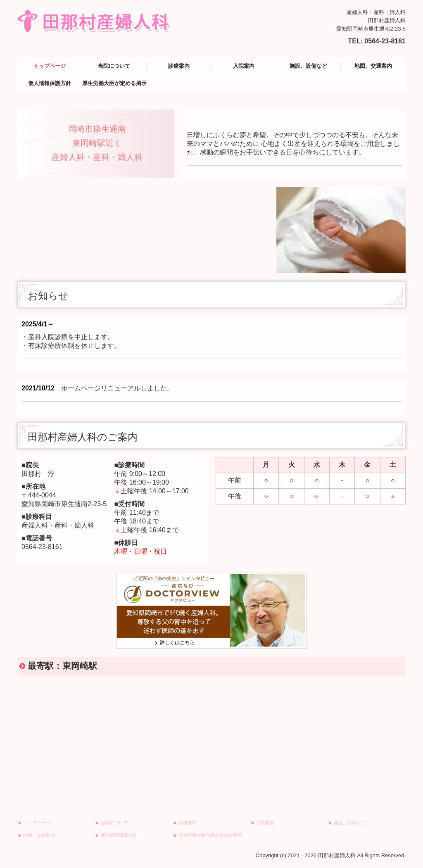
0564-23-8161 (385, 41)
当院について (114, 66)
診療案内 (179, 66)
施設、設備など (308, 66)
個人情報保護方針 (50, 83)
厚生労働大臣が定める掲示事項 (115, 83)
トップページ (50, 66)
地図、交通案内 (373, 66)
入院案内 (244, 66)
